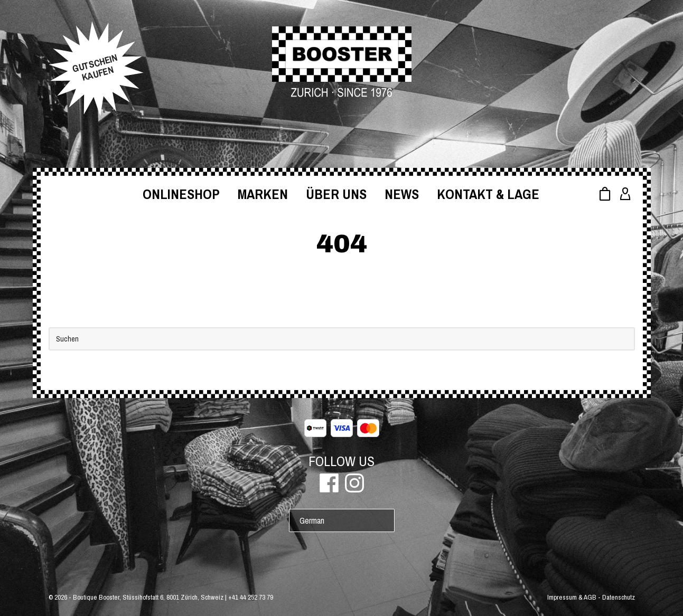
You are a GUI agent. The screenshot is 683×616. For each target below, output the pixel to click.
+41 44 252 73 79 (251, 597)
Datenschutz (619, 597)
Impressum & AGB (572, 597)
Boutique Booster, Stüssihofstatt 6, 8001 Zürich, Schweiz (148, 597)
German (312, 520)
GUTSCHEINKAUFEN (95, 68)
